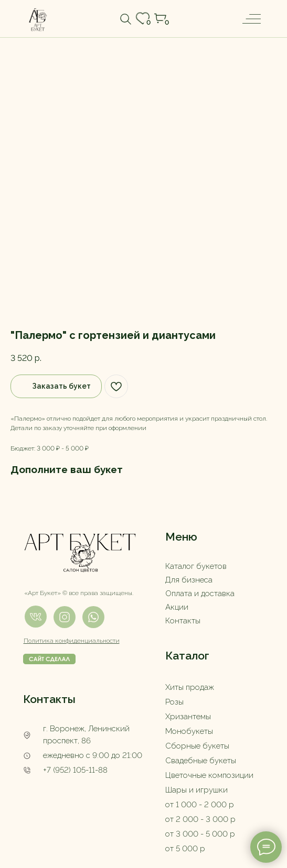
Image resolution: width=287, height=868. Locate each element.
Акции (177, 607)
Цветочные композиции (209, 775)
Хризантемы (188, 717)
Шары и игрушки (196, 790)
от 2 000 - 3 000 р (200, 819)
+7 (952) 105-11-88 (75, 770)
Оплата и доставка (200, 594)
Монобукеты (189, 731)
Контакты (183, 621)
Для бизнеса (189, 580)
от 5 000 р (185, 849)
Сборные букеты (197, 746)
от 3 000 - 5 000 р (200, 834)
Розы (174, 702)
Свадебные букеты (201, 761)
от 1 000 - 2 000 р (200, 805)
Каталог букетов (196, 566)
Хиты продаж (190, 687)
